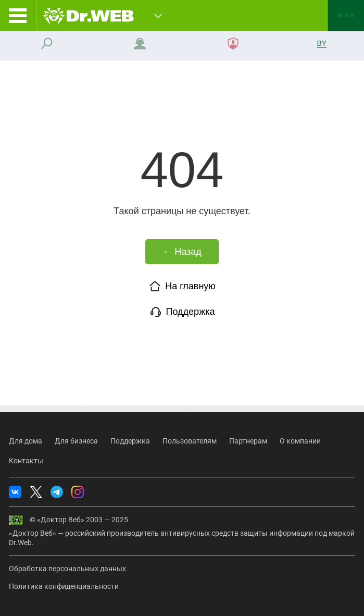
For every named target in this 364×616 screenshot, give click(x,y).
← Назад (182, 252)
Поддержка (182, 312)
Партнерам (248, 441)
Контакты (26, 461)
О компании (300, 441)
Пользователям (190, 441)
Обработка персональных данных (67, 569)
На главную (182, 286)
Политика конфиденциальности (64, 586)
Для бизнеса (76, 441)
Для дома (26, 441)
